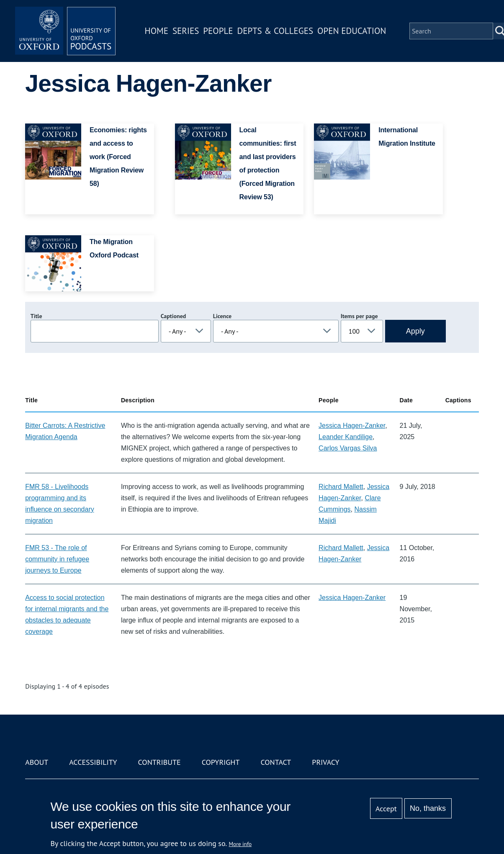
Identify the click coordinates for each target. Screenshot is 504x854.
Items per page (359, 316)
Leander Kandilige (346, 437)
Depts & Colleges (275, 31)
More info (240, 844)
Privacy (325, 762)
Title (36, 316)
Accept (386, 809)
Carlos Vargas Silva (348, 448)
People (218, 31)
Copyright (221, 762)
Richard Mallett (341, 487)
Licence (222, 316)
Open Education (352, 31)
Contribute (159, 762)
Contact (276, 762)
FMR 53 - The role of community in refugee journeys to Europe (57, 559)
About (37, 762)
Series (186, 31)
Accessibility (93, 762)
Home (157, 31)
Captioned (174, 316)
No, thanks (428, 808)
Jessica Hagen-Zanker (352, 426)
